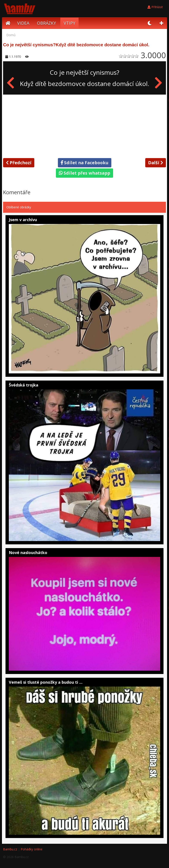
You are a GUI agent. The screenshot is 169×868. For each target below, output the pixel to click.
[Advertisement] (84, 125)
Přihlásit (155, 7)
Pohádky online (32, 849)
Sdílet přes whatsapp (84, 173)
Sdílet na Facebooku (85, 163)
